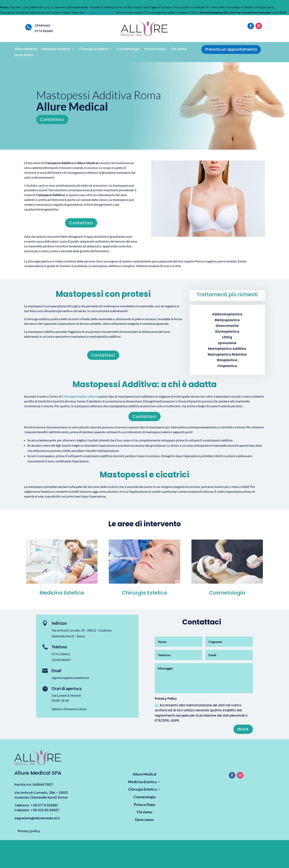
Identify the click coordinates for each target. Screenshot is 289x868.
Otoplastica (227, 366)
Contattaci (52, 119)
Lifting (227, 337)
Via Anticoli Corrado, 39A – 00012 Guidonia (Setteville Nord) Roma (41, 795)
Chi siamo (179, 49)
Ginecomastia (227, 326)
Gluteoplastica (227, 332)
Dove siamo (24, 56)
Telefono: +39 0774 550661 (36, 805)
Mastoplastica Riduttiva (227, 354)
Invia (243, 729)
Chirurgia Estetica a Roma (80, 396)
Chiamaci (42, 25)
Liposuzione (227, 343)
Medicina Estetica (56, 49)
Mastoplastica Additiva (227, 349)
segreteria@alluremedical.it (70, 678)
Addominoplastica (227, 314)
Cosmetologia (128, 49)
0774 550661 (61, 654)
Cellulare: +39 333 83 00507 (37, 810)
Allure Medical (26, 49)
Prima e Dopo (155, 49)
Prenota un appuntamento (231, 49)
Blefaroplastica (227, 320)
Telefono (59, 647)
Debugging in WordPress (100, 12)
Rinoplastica (227, 360)
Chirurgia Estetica (93, 49)
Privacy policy (29, 831)
